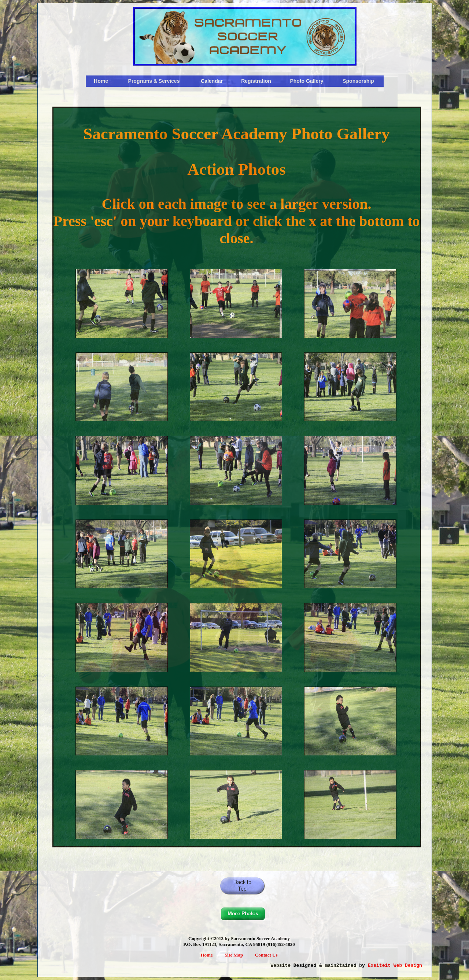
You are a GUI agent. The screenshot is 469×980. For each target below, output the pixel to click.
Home (101, 81)
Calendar (212, 81)
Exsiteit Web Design (395, 966)
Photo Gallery (306, 81)
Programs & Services (154, 81)
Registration (256, 81)
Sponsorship (358, 81)
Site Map (234, 955)
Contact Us (266, 955)
